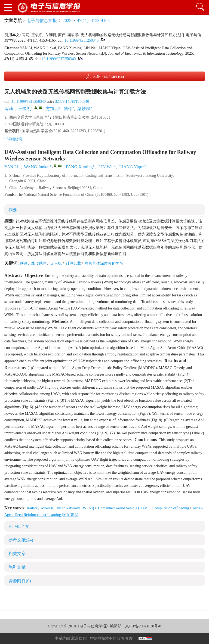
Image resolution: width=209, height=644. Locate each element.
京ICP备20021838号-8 (143, 626)
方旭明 (52, 109)
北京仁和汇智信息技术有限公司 (98, 638)
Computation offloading (171, 508)
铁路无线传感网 (33, 263)
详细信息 (13, 139)
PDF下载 (108, 77)
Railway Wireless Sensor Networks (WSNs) (60, 508)
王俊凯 (24, 109)
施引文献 (17, 567)
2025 (67, 21)
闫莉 (9, 109)
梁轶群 (84, 109)
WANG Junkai (37, 167)
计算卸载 (73, 263)
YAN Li (11, 167)
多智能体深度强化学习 (104, 263)
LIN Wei (106, 167)
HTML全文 (19, 526)
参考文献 (21, 540)
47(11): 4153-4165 (93, 21)
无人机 (56, 263)
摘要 (13, 210)
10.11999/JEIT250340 (82, 40)
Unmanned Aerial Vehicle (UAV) (123, 508)
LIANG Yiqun (132, 167)
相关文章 (17, 554)
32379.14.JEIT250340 (72, 102)
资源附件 (20, 581)
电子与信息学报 (42, 21)
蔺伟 (68, 109)
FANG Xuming (79, 167)
